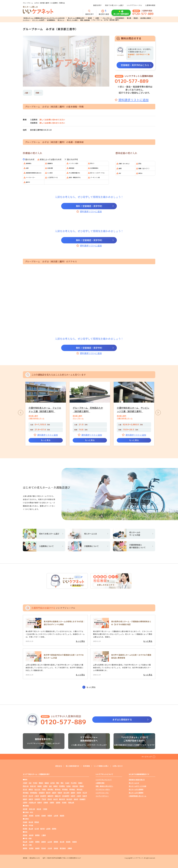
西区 (58, 783)
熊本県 (44, 848)
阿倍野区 (62, 786)
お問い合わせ (118, 766)
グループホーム (107, 18)
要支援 (136, 18)
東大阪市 (69, 799)
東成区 (40, 786)
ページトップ (147, 757)
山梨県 (48, 829)
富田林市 (50, 796)
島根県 (44, 842)
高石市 (56, 799)
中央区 (35, 783)
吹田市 (60, 793)
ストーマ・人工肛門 (38, 20)
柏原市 (31, 799)
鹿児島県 (63, 848)
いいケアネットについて (104, 780)
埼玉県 (39, 809)
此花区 (53, 783)
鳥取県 (37, 842)
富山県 (31, 829)
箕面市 (25, 799)
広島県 (31, 842)
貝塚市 (79, 793)
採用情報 (86, 766)
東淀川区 (33, 786)
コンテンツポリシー (102, 796)
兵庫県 (46, 802)
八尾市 (37, 796)
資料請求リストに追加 (133, 100)
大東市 (79, 796)
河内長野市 (66, 796)
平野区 (44, 789)
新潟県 (25, 829)
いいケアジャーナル (134, 5)
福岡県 (25, 848)
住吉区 (69, 786)
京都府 (52, 802)
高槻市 (73, 793)
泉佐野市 (43, 796)
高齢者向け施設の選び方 (137, 780)
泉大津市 (66, 793)
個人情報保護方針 (73, 766)
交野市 (25, 802)
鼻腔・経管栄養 (85, 20)
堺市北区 (80, 789)
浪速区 (80, 783)
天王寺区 (74, 783)
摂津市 (50, 799)
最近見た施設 (104, 12)
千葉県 (45, 809)
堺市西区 (65, 789)
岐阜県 (31, 835)
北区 (30, 783)
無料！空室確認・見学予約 (89, 206)
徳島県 (74, 842)
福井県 (42, 829)
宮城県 (44, 816)
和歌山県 (71, 802)
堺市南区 (72, 789)
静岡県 (37, 835)
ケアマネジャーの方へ (103, 789)
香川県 (62, 842)
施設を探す (97, 5)
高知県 (68, 842)
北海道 (25, 816)
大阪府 (25, 783)
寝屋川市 (58, 796)
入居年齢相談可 (120, 18)
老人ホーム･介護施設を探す (76, 18)
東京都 (90, 18)
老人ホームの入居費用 (136, 789)
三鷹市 (97, 18)
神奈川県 (32, 809)
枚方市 (25, 796)
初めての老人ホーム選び (114, 5)
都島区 (41, 783)
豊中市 (48, 793)
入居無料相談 (150, 5)
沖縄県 (70, 848)
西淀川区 (26, 786)
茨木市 (31, 796)
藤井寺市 (62, 799)
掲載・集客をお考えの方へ (104, 786)
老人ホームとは (134, 783)
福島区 (47, 783)
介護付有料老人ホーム (36, 418)
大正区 (67, 783)
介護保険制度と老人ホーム (137, 796)
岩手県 (37, 816)
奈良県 (64, 802)
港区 (62, 783)
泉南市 (76, 799)
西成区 (82, 786)
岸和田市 (42, 793)
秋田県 (50, 816)
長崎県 (37, 848)
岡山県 (25, 842)
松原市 (73, 796)
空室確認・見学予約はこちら (135, 65)
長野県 (54, 829)
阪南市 (40, 802)
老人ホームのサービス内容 (137, 786)
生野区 (45, 786)
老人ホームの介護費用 (136, 793)
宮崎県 (56, 848)
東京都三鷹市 (33, 416)
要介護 (129, 18)
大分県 (50, 848)
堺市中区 (58, 789)
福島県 (62, 816)
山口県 (50, 842)
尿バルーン (61, 20)
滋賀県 (58, 802)
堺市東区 (26, 793)
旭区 (50, 786)
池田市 (54, 793)
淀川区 (25, 789)
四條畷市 (82, 799)
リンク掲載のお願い (101, 766)
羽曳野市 (37, 799)
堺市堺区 (50, 789)
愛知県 (25, 835)
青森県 (31, 816)
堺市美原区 (34, 793)
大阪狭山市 (32, 802)
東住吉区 (75, 786)
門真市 (44, 799)
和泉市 (85, 796)
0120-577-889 (143, 14)
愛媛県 (56, 842)
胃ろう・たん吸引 (72, 20)
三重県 (44, 835)
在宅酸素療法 (51, 20)
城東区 (56, 786)
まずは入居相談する (122, 719)
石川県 (37, 829)
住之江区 (37, 789)
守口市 (85, 793)
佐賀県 (31, 848)
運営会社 (59, 766)
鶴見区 (31, 789)
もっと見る (46, 440)
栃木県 (31, 822)
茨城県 (25, 822)
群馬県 (37, 822)
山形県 (56, 816)
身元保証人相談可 (146, 18)
